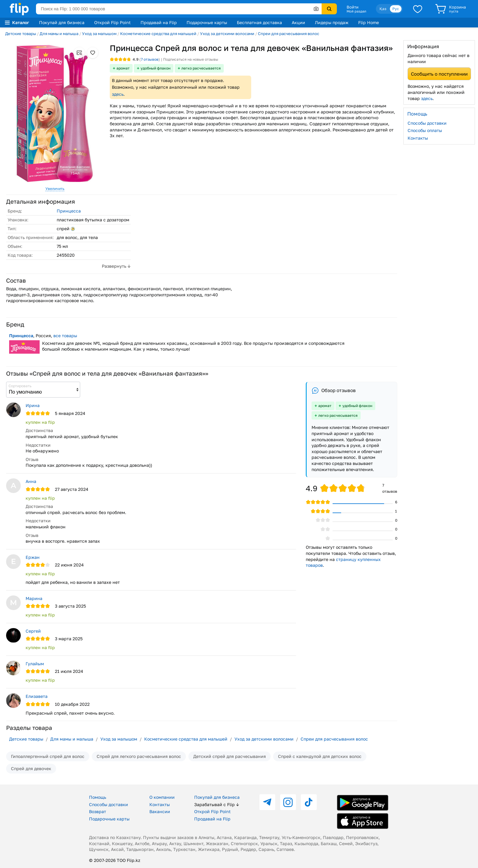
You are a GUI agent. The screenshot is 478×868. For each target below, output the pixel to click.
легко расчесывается (201, 68)
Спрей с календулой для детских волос (320, 756)
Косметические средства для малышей (158, 34)
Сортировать (20, 386)
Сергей (33, 631)
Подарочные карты (207, 22)
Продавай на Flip (159, 22)
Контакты (418, 138)
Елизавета (37, 696)
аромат (123, 68)
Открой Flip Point (112, 22)
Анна (31, 481)
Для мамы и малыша (59, 34)
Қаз (383, 9)
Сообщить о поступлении (439, 74)
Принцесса (69, 211)
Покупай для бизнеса (62, 22)
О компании (162, 797)
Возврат (98, 811)
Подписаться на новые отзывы (191, 59)
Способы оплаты (425, 130)
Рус (396, 9)
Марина (34, 598)
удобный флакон (155, 68)
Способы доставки (427, 123)
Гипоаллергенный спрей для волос (48, 756)
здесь (118, 94)
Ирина (33, 405)
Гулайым (35, 664)
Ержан (33, 557)
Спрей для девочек (31, 768)
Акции (298, 22)
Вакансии (160, 811)
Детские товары (21, 34)
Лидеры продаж (332, 22)
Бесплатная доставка (259, 22)
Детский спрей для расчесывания (230, 756)
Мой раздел (356, 11)
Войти (353, 7)
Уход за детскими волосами (227, 34)
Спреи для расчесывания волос (289, 34)
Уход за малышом (99, 34)
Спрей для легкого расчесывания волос (139, 756)
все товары (65, 336)
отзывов (150, 59)
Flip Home (369, 22)
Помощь (98, 797)
